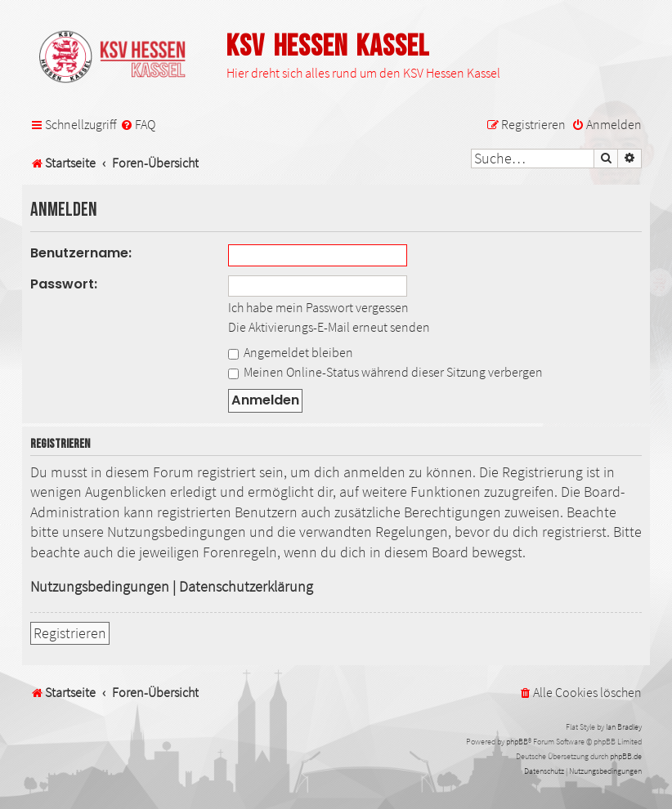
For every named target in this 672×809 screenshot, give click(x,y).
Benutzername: (81, 253)
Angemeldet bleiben (291, 352)
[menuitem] (138, 125)
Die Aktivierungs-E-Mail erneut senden (329, 327)
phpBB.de (626, 756)
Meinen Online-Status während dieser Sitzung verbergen (385, 372)
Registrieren (70, 633)
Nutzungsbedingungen (100, 587)
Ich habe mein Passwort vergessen (318, 307)
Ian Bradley (624, 727)
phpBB (517, 742)
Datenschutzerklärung (246, 587)
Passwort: (64, 284)
